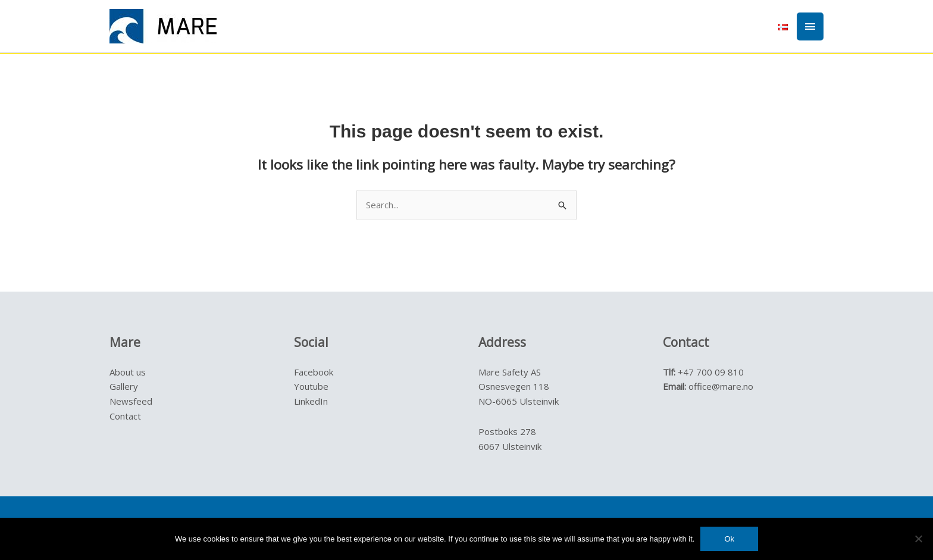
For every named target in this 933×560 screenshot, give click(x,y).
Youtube (311, 386)
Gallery (124, 386)
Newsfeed (131, 401)
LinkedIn (311, 401)
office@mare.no (721, 386)
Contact (125, 416)
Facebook (314, 372)
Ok (729, 539)
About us (128, 372)
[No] (918, 539)
